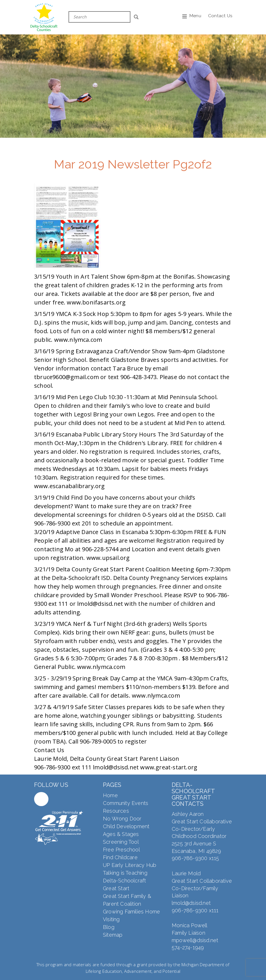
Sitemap (113, 935)
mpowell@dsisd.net (195, 940)
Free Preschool (121, 850)
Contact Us (220, 16)
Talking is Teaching (125, 873)
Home (110, 795)
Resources (116, 811)
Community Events (126, 803)
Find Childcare (120, 857)
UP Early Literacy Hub (130, 865)
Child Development (126, 826)
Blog (109, 927)
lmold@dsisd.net (191, 903)
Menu (195, 16)
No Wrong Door (122, 819)
